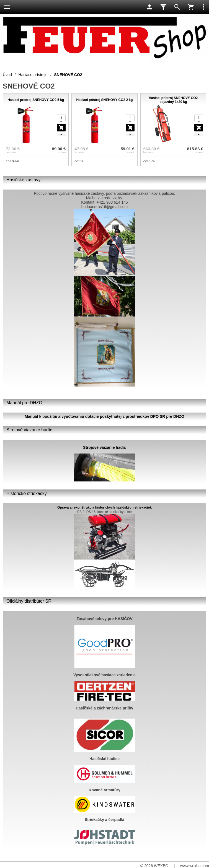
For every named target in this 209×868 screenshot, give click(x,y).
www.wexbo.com (195, 866)
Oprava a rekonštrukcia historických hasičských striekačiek (104, 507)
